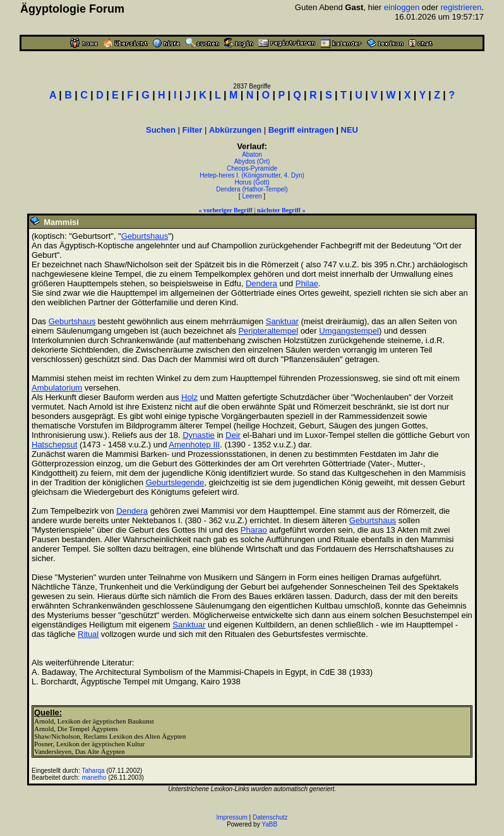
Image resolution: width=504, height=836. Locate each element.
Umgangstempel (349, 331)
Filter (193, 130)
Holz (189, 397)
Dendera (261, 283)
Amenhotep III (194, 445)
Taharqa (93, 771)
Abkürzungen (235, 130)
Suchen (161, 130)
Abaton (252, 154)
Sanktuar (282, 321)
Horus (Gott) (252, 182)
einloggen (402, 7)
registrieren (461, 7)
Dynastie (199, 435)
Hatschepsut (54, 445)
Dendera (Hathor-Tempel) (252, 189)
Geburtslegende (175, 482)
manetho (94, 778)
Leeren (252, 196)
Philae (307, 283)
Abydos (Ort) (252, 161)
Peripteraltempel (268, 331)
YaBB (269, 824)
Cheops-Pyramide (252, 168)
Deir (233, 435)
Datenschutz (270, 817)
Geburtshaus (145, 236)
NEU (350, 130)
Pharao (254, 530)
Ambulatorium (57, 388)
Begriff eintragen (301, 130)
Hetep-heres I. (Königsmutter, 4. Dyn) (252, 175)
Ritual (88, 634)
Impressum (231, 817)
